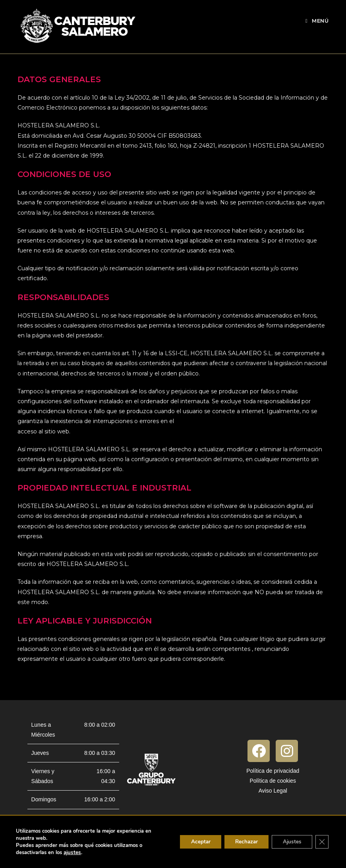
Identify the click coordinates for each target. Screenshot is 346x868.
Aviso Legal (273, 791)
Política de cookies (273, 781)
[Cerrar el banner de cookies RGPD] (321, 842)
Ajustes (290, 842)
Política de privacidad (273, 771)
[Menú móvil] (317, 21)
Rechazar (241, 842)
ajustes (72, 853)
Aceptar (192, 842)
